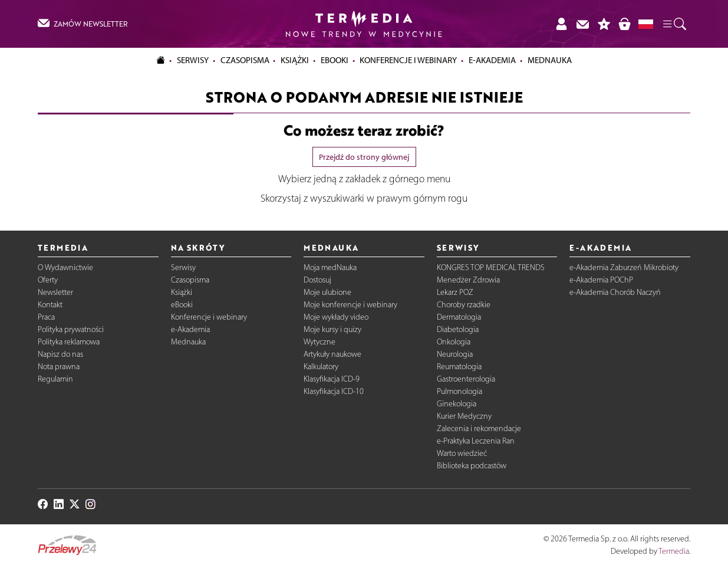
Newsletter (55, 292)
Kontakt (50, 305)
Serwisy (183, 267)
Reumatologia (459, 367)
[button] (674, 24)
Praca (46, 317)
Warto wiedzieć (462, 453)
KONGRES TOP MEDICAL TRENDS (491, 267)
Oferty (48, 280)
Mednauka (188, 342)
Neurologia (455, 354)
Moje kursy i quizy (332, 329)
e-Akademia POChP (601, 280)
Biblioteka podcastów (472, 466)
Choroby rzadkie (464, 305)
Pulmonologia (459, 391)
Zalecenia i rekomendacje (479, 428)
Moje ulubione (327, 292)
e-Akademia (190, 329)
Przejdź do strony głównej (364, 157)
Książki (295, 60)
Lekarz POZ (455, 292)
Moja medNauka (330, 267)
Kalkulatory (321, 367)
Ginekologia (457, 404)
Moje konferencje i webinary (350, 305)
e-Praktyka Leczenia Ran (476, 441)
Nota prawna (59, 367)
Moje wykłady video (336, 317)
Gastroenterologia (466, 379)
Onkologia (454, 342)
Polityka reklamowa (69, 342)
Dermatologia (459, 317)
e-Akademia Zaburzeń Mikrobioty (624, 267)
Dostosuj (317, 280)
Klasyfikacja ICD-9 (332, 379)
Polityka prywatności (71, 329)
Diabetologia (458, 329)
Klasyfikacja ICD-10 (334, 391)
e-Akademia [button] (492, 60)
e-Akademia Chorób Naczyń (615, 292)
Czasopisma (190, 280)
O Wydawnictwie (65, 267)
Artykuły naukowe (332, 354)
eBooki (335, 60)
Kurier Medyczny (464, 416)
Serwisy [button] (193, 60)
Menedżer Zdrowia (468, 280)
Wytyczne (319, 342)
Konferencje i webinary (209, 317)
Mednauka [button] (550, 60)
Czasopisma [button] (245, 60)
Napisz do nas (60, 354)
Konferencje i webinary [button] (408, 60)
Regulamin (55, 379)
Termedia (674, 551)
